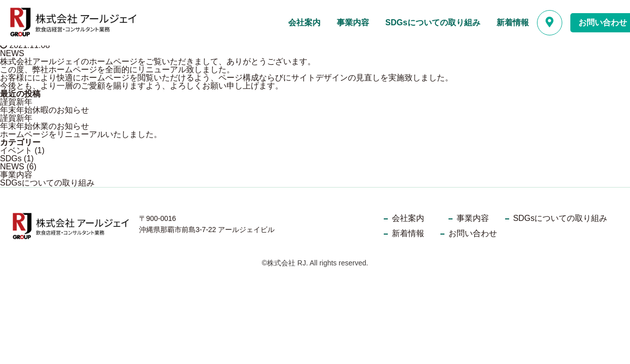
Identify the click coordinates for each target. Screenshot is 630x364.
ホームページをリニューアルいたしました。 (81, 134)
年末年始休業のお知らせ (44, 126)
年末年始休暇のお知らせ (44, 110)
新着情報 (513, 22)
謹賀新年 (16, 102)
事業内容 (353, 22)
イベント (16, 150)
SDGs (11, 158)
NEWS (12, 53)
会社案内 (304, 22)
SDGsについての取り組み (433, 22)
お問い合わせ (473, 233)
